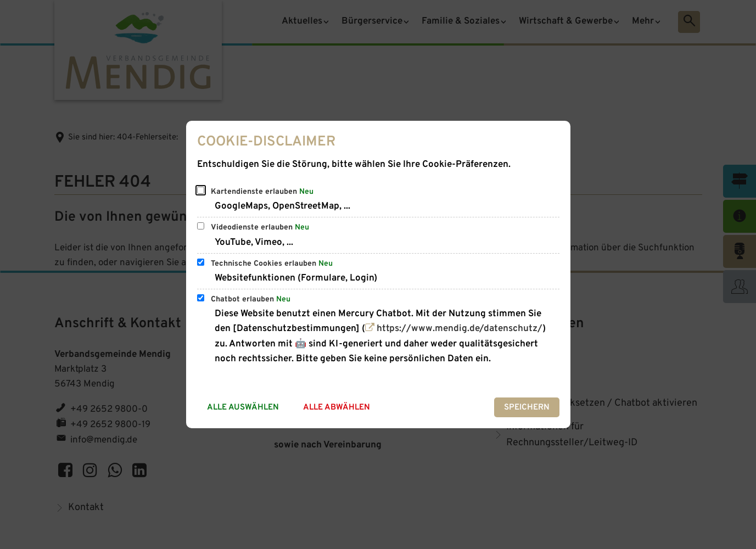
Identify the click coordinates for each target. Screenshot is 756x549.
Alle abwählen (337, 408)
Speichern (527, 408)
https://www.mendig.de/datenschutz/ (460, 329)
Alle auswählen (243, 408)
